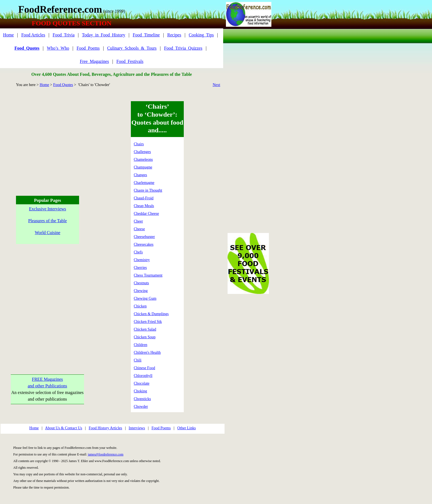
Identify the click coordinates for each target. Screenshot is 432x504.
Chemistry (142, 260)
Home (8, 35)
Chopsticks (142, 399)
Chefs (138, 252)
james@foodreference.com (106, 454)
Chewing (141, 291)
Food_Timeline (146, 35)
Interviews (137, 428)
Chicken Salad (145, 329)
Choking (141, 391)
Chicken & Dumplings (151, 314)
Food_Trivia (64, 35)
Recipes (174, 35)
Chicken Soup (145, 337)
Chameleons (143, 159)
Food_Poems (88, 48)
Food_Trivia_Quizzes (183, 48)
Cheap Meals (144, 206)
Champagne (143, 167)
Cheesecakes (144, 244)
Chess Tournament (148, 275)
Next (216, 85)
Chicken (140, 306)
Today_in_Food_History (103, 35)
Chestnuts (141, 283)
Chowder (141, 407)
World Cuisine (47, 233)
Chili (138, 360)
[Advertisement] (47, 140)
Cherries (140, 268)
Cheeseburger (145, 237)
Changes (141, 175)
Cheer (138, 221)
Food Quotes (63, 85)
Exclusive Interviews (48, 209)
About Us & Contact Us (64, 428)
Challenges (142, 152)
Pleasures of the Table (47, 221)
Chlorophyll (143, 376)
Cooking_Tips (201, 35)
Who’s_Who (58, 48)
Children (141, 345)
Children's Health (147, 352)
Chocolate (142, 383)
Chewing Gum (145, 298)
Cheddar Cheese (146, 214)
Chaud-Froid (144, 198)
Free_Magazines (94, 61)
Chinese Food (145, 368)
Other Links (186, 428)
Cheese (139, 229)
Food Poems (161, 428)
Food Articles (33, 35)
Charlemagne (144, 183)
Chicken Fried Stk (148, 322)
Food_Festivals (130, 61)
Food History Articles (105, 428)
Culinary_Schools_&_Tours (132, 48)
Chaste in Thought (148, 190)
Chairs (139, 144)
